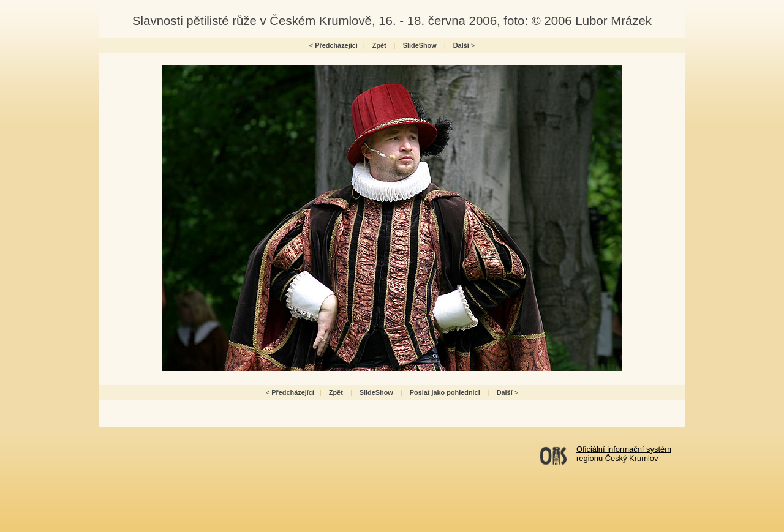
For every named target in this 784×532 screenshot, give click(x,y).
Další (461, 45)
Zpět (379, 45)
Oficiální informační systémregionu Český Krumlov (624, 454)
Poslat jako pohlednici (445, 392)
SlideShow (420, 45)
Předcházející (336, 45)
